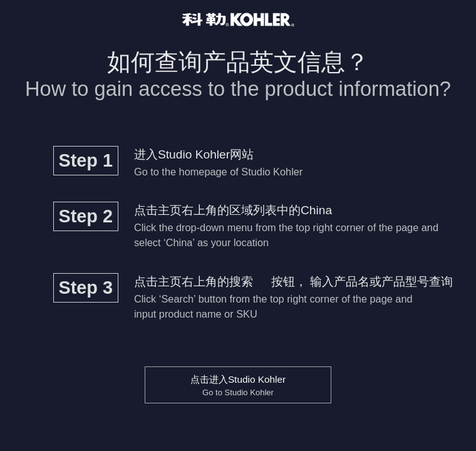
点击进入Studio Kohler (238, 386)
